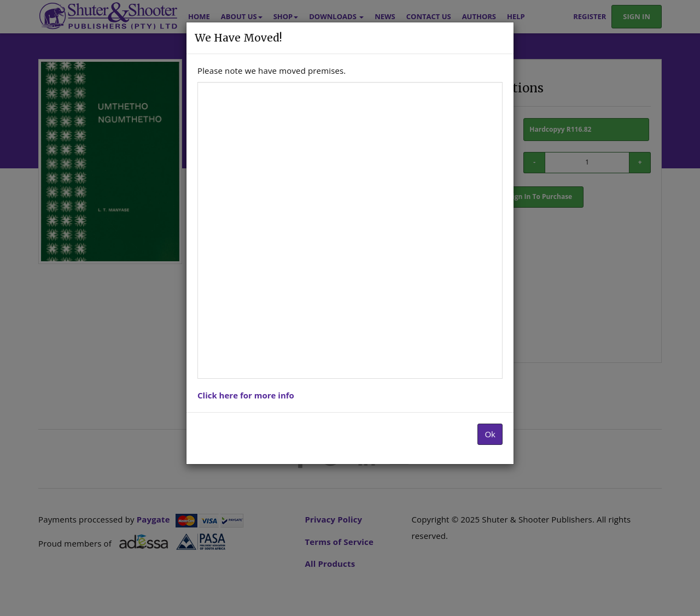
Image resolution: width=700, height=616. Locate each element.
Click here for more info (246, 395)
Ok (490, 434)
